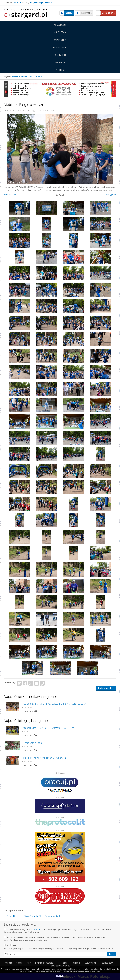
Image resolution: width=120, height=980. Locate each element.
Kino (29, 963)
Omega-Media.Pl (53, 916)
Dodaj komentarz (106, 688)
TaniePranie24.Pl (33, 916)
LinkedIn (37, 683)
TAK (7, 945)
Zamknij (60, 975)
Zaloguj (69, 13)
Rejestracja (86, 13)
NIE (13, 945)
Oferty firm (60, 55)
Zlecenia (60, 70)
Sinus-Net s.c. (14, 916)
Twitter (19, 683)
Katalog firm (60, 40)
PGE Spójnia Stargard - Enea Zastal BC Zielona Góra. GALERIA (54, 704)
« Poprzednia (10, 195)
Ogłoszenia (60, 32)
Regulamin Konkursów (61, 966)
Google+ (31, 683)
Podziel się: (10, 683)
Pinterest (42, 683)
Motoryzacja (60, 47)
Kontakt (9, 963)
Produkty (60, 63)
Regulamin (63, 963)
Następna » (111, 195)
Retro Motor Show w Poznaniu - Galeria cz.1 (45, 758)
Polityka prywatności (44, 963)
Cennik (19, 963)
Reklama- (76, 963)
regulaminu (37, 930)
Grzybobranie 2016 (32, 743)
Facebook (25, 683)
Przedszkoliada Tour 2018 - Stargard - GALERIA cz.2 (49, 728)
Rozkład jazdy (107, 963)
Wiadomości (60, 25)
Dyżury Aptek (91, 963)
